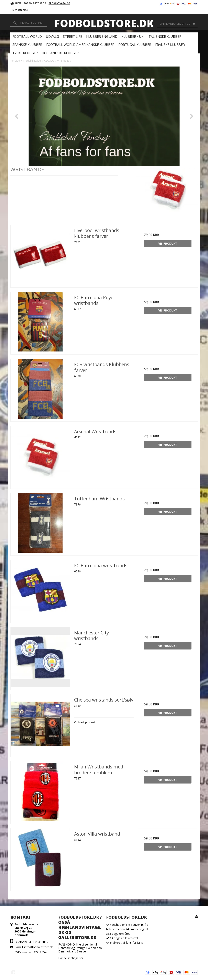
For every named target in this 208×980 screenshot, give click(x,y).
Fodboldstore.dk (104, 23)
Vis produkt (168, 243)
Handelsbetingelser (71, 958)
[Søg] (29, 23)
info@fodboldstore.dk (39, 947)
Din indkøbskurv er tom (179, 24)
